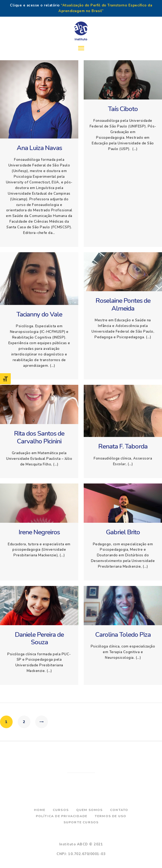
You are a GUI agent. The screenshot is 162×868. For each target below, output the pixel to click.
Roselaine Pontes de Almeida (123, 305)
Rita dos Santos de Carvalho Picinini (39, 437)
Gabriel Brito (123, 532)
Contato (119, 810)
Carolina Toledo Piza (123, 635)
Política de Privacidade (62, 816)
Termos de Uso (111, 816)
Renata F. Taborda (123, 447)
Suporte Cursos (81, 822)
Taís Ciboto (123, 109)
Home (40, 810)
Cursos (61, 810)
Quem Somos (89, 810)
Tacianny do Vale (39, 314)
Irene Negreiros (39, 532)
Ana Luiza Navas (39, 148)
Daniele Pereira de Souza (39, 639)
